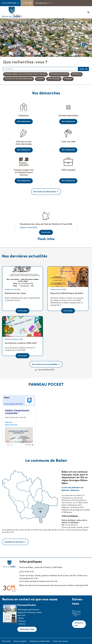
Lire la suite (46, 232)
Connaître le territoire (14, 541)
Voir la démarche (24, 121)
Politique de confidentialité (40, 641)
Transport (68, 79)
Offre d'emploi (54, 79)
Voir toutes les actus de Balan (45, 364)
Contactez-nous (79, 623)
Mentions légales (20, 641)
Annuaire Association (59, 74)
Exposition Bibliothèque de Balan (67, 293)
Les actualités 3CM (46, 369)
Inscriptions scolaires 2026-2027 (21, 343)
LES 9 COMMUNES (9, 3)
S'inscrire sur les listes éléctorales (19, 79)
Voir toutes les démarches (45, 191)
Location (40, 79)
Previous (8, 45)
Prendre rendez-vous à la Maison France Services (25, 74)
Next (84, 45)
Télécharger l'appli (27, 628)
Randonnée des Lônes (16, 293)
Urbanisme (77, 74)
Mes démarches (42, 3)
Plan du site (6, 641)
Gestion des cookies (60, 641)
